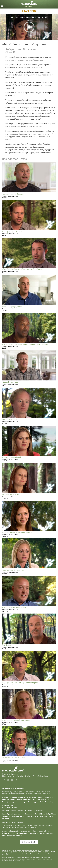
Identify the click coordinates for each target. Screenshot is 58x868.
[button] (29, 843)
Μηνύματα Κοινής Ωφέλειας (12, 836)
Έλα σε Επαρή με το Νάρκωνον (41, 833)
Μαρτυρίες (49, 802)
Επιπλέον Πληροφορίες (11, 831)
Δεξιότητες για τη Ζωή (35, 802)
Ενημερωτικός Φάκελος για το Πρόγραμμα (36, 831)
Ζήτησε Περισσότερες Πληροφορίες (15, 833)
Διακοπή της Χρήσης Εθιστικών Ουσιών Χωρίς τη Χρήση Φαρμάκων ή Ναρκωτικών (27, 798)
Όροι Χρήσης (14, 852)
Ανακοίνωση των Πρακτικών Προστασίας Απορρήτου (34, 852)
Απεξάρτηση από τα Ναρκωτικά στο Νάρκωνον (19, 797)
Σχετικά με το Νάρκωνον (11, 814)
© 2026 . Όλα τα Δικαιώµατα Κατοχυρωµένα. (21, 850)
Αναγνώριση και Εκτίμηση (20, 816)
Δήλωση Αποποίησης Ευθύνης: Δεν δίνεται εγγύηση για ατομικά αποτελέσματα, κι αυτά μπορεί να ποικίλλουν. (29, 853)
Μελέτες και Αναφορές (39, 816)
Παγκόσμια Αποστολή (29, 814)
